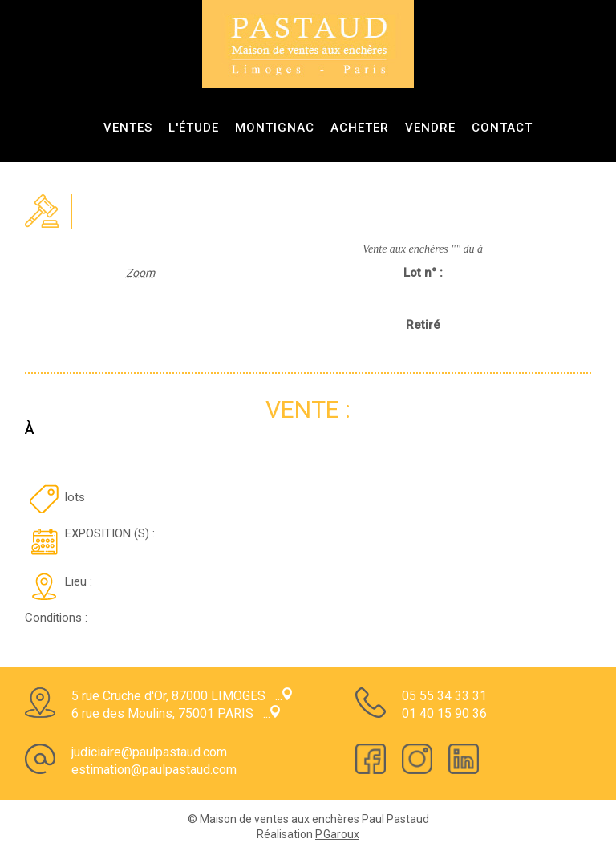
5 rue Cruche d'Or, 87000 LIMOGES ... (182, 696)
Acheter (360, 128)
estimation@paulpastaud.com (154, 770)
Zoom (140, 273)
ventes (128, 128)
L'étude (194, 128)
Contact (502, 128)
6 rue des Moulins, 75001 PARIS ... (176, 713)
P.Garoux (337, 834)
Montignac (275, 128)
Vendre (430, 128)
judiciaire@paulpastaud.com (149, 752)
